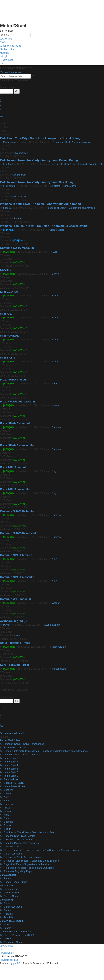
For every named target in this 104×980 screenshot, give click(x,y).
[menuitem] (3, 42)
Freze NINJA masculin (15, 489)
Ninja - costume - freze (15, 643)
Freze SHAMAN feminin (16, 423)
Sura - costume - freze (15, 665)
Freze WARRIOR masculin (17, 402)
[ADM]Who (9, 252)
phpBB (17, 963)
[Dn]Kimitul (9, 164)
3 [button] (1, 102)
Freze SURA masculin (15, 380)
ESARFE (6, 270)
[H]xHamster (10, 186)
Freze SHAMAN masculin (17, 445)
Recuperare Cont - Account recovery (71, 142)
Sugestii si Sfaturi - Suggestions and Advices (71, 208)
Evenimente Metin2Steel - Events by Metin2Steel (76, 164)
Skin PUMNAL (9, 336)
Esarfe (55, 274)
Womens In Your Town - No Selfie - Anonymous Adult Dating (40, 204)
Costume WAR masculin (16, 599)
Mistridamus (9, 142)
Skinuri (56, 296)
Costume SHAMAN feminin (18, 511)
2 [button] (1, 99)
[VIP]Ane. (8, 230)
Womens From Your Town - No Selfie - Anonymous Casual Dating (44, 226)
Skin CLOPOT (9, 292)
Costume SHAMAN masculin (19, 533)
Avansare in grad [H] (14, 621)
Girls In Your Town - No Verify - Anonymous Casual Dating (39, 160)
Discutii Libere (57, 230)
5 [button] (1, 110)
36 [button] (1, 117)
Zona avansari (53, 625)
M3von (7, 625)
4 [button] (1, 106)
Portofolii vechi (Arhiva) (65, 186)
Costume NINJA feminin (16, 555)
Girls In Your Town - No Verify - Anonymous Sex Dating (37, 182)
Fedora (7, 208)
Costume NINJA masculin (17, 577)
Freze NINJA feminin (14, 467)
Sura (55, 252)
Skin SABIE (8, 358)
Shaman (56, 427)
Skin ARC (6, 314)
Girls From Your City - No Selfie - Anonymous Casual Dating (40, 138)
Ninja (55, 471)
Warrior (56, 405)
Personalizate (59, 647)
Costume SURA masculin (17, 248)
